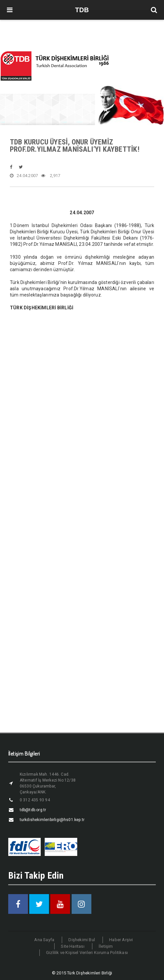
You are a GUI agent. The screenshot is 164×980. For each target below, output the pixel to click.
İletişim (106, 946)
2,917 (51, 176)
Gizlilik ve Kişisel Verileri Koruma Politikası (87, 953)
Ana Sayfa (44, 940)
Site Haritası (73, 946)
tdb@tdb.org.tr (33, 810)
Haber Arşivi (121, 940)
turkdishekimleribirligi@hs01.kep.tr (52, 820)
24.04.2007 (24, 176)
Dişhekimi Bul (82, 940)
